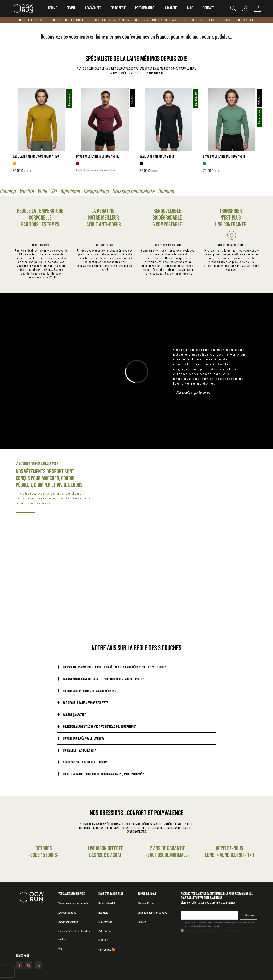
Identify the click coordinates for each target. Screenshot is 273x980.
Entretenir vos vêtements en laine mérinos (75, 935)
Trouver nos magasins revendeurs (75, 903)
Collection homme (29, 508)
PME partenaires (106, 931)
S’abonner (249, 915)
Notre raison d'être (203, 601)
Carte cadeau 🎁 (107, 950)
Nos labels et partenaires (193, 392)
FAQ (60, 948)
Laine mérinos (105, 922)
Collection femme (165, 508)
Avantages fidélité (67, 913)
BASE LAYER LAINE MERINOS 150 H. (98, 156)
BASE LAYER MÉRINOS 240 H (157, 156)
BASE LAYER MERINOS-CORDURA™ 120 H (37, 156)
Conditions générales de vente (153, 913)
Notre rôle (103, 913)
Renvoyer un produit (68, 922)
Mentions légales (146, 903)
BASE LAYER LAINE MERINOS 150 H (224, 156)
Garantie (142, 922)
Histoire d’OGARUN (107, 903)
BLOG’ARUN (103, 940)
